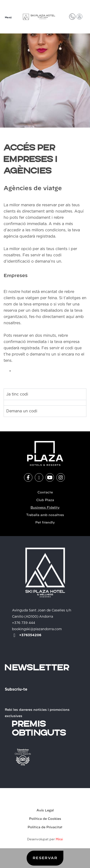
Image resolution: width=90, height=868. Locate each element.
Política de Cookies (45, 819)
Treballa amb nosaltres (45, 515)
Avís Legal (45, 811)
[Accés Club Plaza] (79, 17)
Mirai (59, 839)
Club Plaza (45, 500)
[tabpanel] (45, 403)
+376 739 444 (24, 623)
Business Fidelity (45, 508)
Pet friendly (45, 523)
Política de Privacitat (45, 827)
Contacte (45, 493)
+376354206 (30, 635)
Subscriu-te (16, 689)
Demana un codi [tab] (22, 411)
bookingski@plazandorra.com (37, 629)
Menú (8, 18)
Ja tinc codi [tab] (17, 394)
